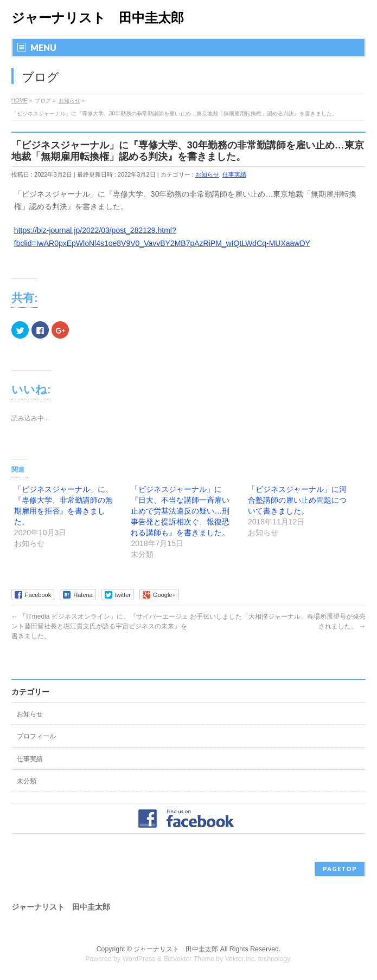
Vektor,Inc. (241, 959)
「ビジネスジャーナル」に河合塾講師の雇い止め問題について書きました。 (297, 500)
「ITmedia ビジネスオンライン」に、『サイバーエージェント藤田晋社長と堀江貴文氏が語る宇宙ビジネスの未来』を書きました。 (100, 626)
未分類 (27, 781)
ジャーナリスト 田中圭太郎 (98, 18)
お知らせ (207, 174)
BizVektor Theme (189, 959)
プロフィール (36, 736)
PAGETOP (340, 869)
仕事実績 (234, 174)
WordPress (139, 959)
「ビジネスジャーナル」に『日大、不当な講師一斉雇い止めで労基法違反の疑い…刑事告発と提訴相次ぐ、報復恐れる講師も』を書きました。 (180, 511)
